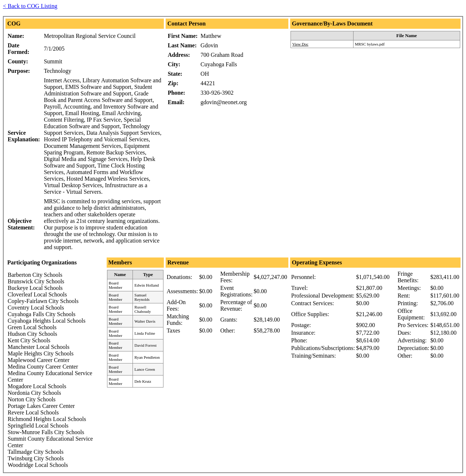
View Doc (300, 44)
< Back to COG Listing (30, 6)
